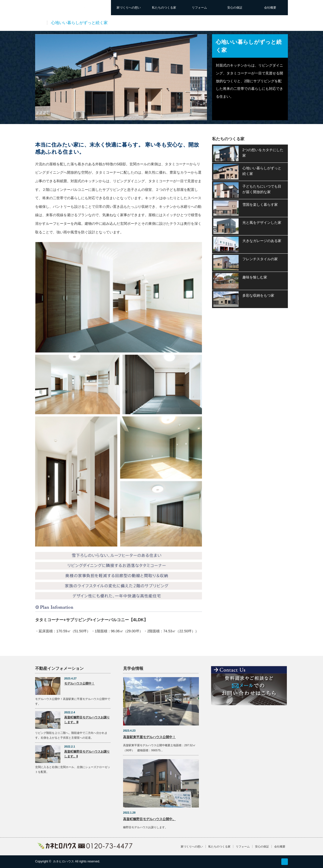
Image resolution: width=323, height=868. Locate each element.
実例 (39, 23)
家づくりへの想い (129, 8)
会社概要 (270, 8)
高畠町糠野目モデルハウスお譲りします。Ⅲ (87, 720)
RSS (285, 862)
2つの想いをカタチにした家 (263, 153)
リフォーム (199, 8)
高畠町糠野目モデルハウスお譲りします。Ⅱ (87, 754)
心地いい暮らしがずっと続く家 (262, 171)
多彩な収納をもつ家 (258, 295)
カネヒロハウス (63, 861)
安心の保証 (235, 8)
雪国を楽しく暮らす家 (260, 205)
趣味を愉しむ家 (255, 277)
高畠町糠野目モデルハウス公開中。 (149, 819)
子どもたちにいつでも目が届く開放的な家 (262, 189)
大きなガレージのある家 (262, 241)
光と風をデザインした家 (262, 223)
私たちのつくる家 (164, 8)
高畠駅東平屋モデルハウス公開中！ (149, 737)
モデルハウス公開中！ (79, 683)
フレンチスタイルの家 (260, 259)
